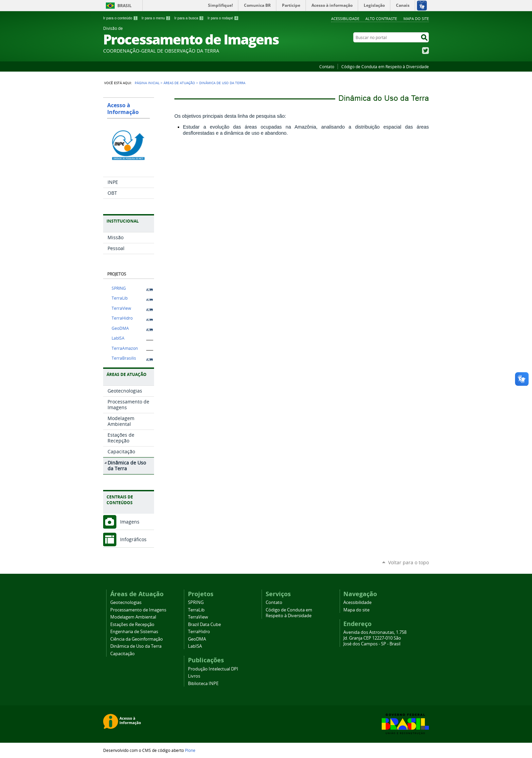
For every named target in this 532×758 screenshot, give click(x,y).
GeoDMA (120, 328)
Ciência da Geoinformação (137, 639)
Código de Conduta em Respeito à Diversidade (385, 67)
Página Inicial (147, 83)
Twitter (425, 51)
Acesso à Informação (123, 109)
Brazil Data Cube (204, 624)
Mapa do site (416, 18)
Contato (327, 67)
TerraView (121, 308)
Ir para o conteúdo (120, 18)
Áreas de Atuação (179, 83)
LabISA (118, 338)
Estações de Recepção (132, 624)
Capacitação (122, 654)
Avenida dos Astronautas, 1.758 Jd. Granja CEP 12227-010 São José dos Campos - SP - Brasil (375, 638)
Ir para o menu (156, 18)
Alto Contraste (381, 18)
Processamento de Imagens (138, 610)
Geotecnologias (126, 602)
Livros (194, 676)
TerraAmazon (125, 348)
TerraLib (120, 298)
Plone (190, 750)
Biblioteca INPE (203, 684)
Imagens (130, 522)
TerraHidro (122, 318)
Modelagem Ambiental (133, 617)
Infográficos (133, 539)
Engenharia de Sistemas (134, 632)
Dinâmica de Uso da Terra (136, 646)
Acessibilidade (345, 18)
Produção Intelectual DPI (213, 669)
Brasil (125, 6)
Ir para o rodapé (223, 18)
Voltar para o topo (408, 562)
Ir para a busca (189, 18)
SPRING (119, 288)
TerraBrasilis (124, 358)
